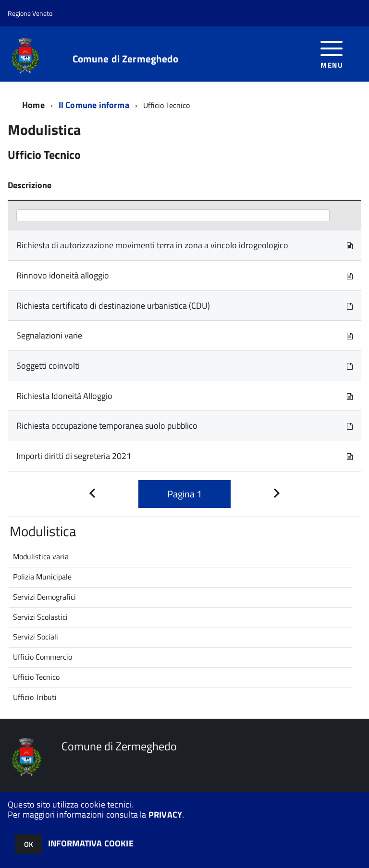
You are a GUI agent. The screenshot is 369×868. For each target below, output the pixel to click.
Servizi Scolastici (40, 617)
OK (29, 844)
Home (33, 105)
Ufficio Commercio (43, 657)
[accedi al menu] (332, 54)
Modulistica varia (41, 556)
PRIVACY (165, 814)
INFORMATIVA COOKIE (91, 843)
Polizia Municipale (42, 577)
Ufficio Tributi (35, 697)
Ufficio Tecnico (36, 677)
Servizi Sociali (36, 637)
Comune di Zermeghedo (126, 59)
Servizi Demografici (44, 597)
